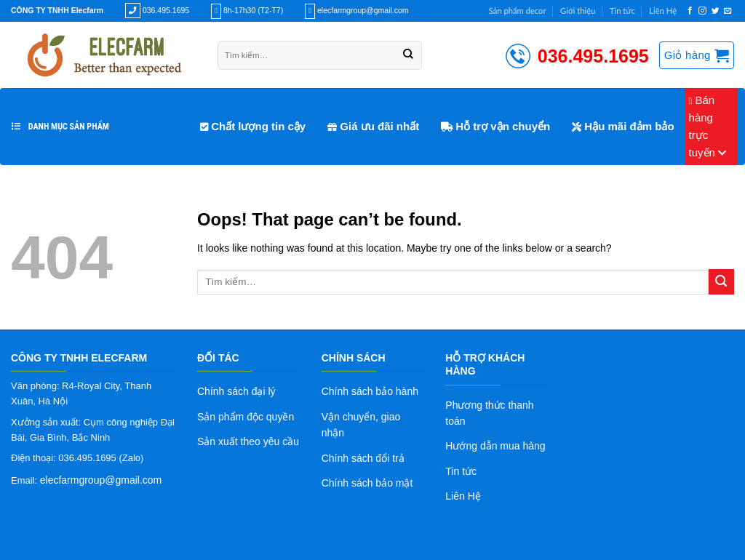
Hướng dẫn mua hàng (495, 446)
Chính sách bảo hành (370, 391)
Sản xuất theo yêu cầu (248, 441)
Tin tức (622, 11)
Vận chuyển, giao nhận (361, 425)
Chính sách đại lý (236, 391)
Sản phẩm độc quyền (246, 417)
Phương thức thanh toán (489, 413)
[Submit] (721, 282)
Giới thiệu (578, 11)
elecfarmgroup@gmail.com (101, 480)
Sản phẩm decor (518, 11)
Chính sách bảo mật (367, 483)
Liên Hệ (663, 11)
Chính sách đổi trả (363, 458)
